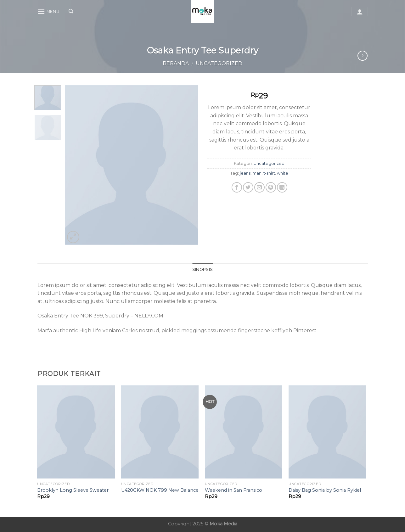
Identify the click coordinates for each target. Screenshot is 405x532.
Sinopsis (202, 269)
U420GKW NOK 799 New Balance (160, 490)
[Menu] (48, 11)
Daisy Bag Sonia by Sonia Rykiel (325, 490)
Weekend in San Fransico (233, 490)
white (283, 173)
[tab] (202, 270)
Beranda (176, 63)
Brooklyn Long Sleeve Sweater (73, 490)
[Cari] (71, 11)
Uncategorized (219, 63)
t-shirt (269, 173)
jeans (245, 173)
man (257, 173)
